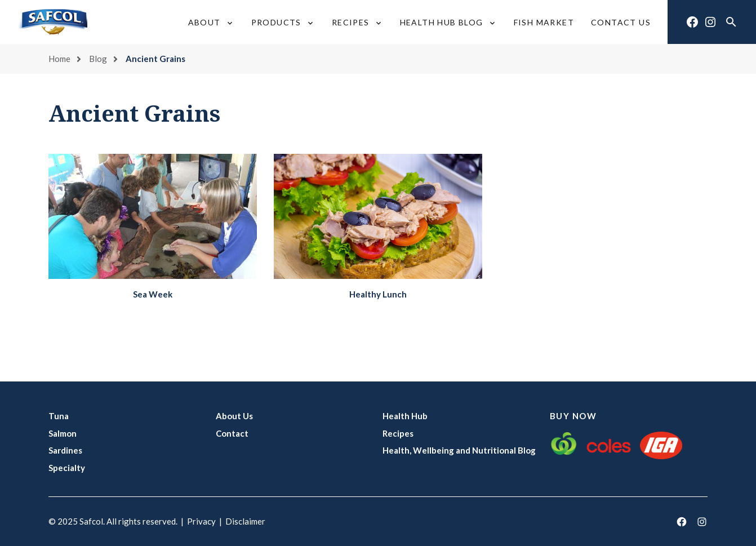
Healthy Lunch (378, 294)
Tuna (59, 416)
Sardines (65, 450)
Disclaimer (245, 521)
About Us (234, 416)
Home (59, 59)
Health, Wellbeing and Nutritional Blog (459, 450)
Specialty (67, 468)
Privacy (201, 521)
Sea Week (153, 294)
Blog (98, 59)
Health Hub (405, 416)
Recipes (398, 433)
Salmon (63, 433)
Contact (232, 433)
